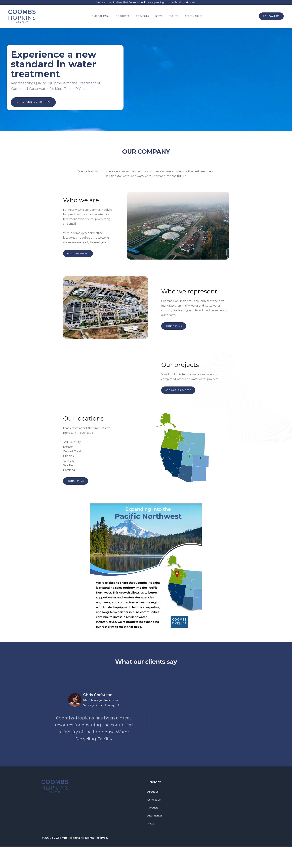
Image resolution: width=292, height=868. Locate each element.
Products (153, 808)
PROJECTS (142, 16)
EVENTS (174, 16)
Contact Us (154, 800)
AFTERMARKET (194, 16)
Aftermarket (155, 816)
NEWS (159, 16)
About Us (153, 792)
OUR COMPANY (101, 16)
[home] (22, 16)
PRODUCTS (123, 16)
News (151, 824)
